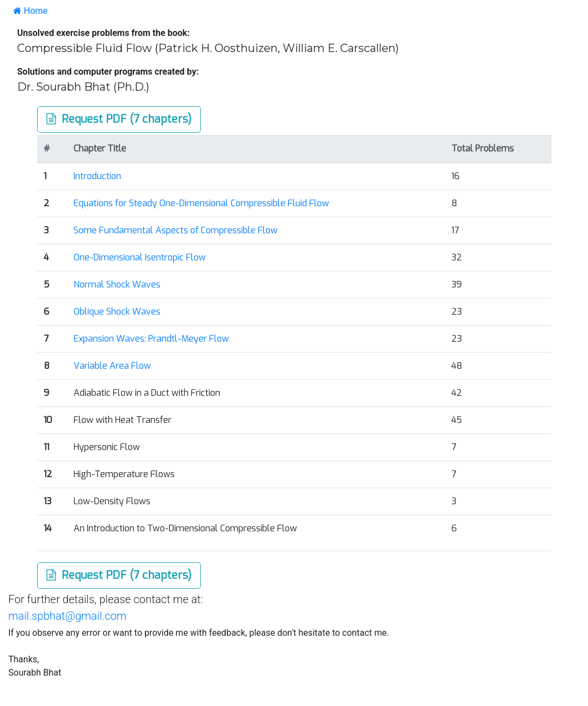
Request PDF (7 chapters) (119, 119)
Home (30, 11)
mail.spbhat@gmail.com (67, 616)
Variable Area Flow (112, 366)
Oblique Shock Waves (117, 312)
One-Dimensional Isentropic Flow (140, 257)
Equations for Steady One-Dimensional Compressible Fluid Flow (201, 203)
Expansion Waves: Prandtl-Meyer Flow (151, 339)
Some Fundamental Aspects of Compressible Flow (176, 230)
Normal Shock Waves (117, 284)
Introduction (97, 176)
